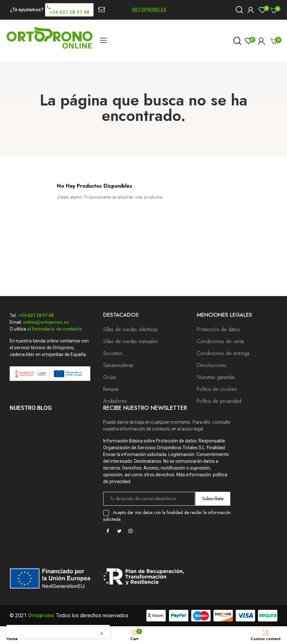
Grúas (110, 377)
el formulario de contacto (54, 329)
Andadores (115, 401)
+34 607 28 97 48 (36, 315)
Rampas (111, 389)
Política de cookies (217, 389)
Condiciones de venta (220, 341)
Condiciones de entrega (223, 353)
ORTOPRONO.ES (149, 10)
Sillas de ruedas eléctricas (131, 329)
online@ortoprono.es (46, 322)
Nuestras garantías (216, 377)
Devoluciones (212, 365)
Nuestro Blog (31, 408)
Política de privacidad (219, 401)
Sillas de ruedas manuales (131, 341)
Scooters (113, 353)
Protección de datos (218, 329)
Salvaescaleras (118, 365)
